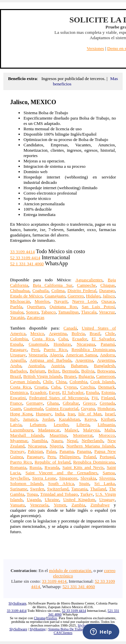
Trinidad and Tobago (59, 494)
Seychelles (20, 478)
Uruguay (18, 355)
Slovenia (107, 478)
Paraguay (18, 349)
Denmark (107, 387)
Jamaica (30, 419)
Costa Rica (43, 339)
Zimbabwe (100, 505)
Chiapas (108, 285)
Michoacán (20, 301)
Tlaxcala (89, 312)
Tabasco (48, 312)
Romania (18, 467)
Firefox (52, 618)
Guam (16, 408)
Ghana (53, 403)
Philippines (70, 457)
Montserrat (83, 435)
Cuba (63, 339)
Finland (108, 398)
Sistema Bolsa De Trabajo (67, 629)
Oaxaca (108, 301)
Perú (35, 349)
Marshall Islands (27, 435)
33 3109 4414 (22, 252)
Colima (58, 291)
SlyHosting (38, 629)
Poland (90, 457)
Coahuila (40, 291)
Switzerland (58, 489)
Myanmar (19, 441)
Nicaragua (86, 344)
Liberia (83, 424)
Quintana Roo (63, 307)
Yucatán (17, 317)
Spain (84, 483)
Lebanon (38, 424)
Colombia (19, 339)
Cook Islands (103, 382)
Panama (67, 451)
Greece (89, 403)
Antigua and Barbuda (50, 360)
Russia (36, 467)
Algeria (56, 355)
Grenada (107, 403)
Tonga (32, 494)
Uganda (34, 499)
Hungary (44, 414)
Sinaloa (17, 312)
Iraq (71, 414)
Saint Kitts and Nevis (83, 467)
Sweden (37, 489)
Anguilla (18, 360)
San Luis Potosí (98, 307)
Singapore (68, 478)
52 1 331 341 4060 (27, 264)
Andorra (107, 355)
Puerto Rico (55, 349)
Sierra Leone (44, 478)
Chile (110, 333)
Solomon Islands (27, 483)
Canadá (70, 328)
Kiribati (108, 419)
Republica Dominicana (94, 462)
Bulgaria (86, 376)
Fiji (95, 398)
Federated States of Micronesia (59, 398)
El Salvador (103, 339)
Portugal (107, 457)
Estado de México (26, 296)
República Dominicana (93, 349)
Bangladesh (104, 366)
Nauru (57, 441)
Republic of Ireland (53, 462)
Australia (36, 366)
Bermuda (70, 371)
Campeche (86, 285)
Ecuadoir (38, 392)
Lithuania (106, 424)
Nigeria (56, 446)
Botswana (106, 371)
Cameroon (106, 376)
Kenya (90, 419)
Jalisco (109, 296)
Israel (110, 414)
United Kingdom (79, 499)
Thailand (98, 489)
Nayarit (61, 301)
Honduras (62, 344)
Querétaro (36, 307)
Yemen (60, 505)
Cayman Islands (25, 382)
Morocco (107, 435)
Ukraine (52, 499)
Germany (35, 403)
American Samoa (82, 355)
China (61, 382)
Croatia (41, 387)
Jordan (48, 419)
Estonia (108, 392)
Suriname (19, 489)
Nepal (72, 441)
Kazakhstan (69, 419)
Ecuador (80, 339)
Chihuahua (20, 291)
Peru (51, 457)
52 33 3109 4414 (25, 258)
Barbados (18, 371)
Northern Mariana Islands (91, 446)
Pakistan (35, 451)
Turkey (87, 494)
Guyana (88, 408)
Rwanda (52, 467)
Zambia (78, 505)
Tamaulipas (68, 312)
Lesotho (61, 424)
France (16, 403)
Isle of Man (90, 414)
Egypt (54, 392)
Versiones (95, 48)
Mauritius (58, 435)
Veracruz (107, 312)
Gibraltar (71, 403)
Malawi (71, 430)
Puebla (16, 307)
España (17, 344)
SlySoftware (18, 603)
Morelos (42, 301)
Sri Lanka (105, 483)
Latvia (16, 424)
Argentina (58, 333)
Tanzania (79, 489)
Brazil (16, 376)
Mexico (37, 333)
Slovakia (88, 478)
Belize (54, 371)
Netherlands (92, 441)
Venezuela (38, 355)
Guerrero (76, 296)
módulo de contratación (70, 570)
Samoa (109, 473)
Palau (51, 451)
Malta (110, 430)
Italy (14, 419)
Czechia (88, 387)
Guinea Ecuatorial (62, 408)
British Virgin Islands (43, 376)
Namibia (39, 441)
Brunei (70, 376)
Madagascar (49, 430)
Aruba (16, 366)
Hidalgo (93, 296)
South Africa (61, 483)
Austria (58, 366)
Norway (17, 451)
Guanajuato (55, 296)
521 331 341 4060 (79, 587)
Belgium (38, 371)
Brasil (95, 333)
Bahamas (79, 366)
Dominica (19, 392)
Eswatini (18, 398)
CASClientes (63, 633)
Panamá (108, 344)
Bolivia (78, 333)
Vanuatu (17, 505)
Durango (107, 291)
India (60, 414)
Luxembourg (22, 430)
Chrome (40, 618)
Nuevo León (85, 301)
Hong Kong (21, 414)
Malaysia (91, 430)
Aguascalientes (89, 280)
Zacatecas (35, 317)
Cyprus (70, 387)
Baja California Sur (53, 285)
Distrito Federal (82, 291)
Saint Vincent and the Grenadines (61, 473)
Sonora (32, 312)
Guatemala (38, 344)
